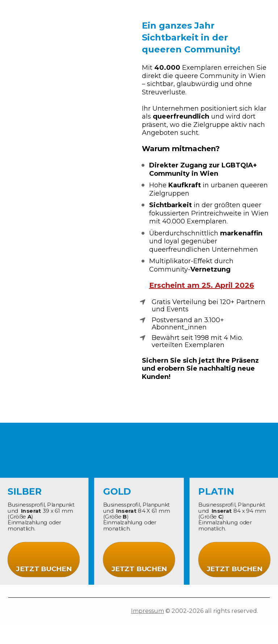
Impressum (148, 611)
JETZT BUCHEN (46, 568)
